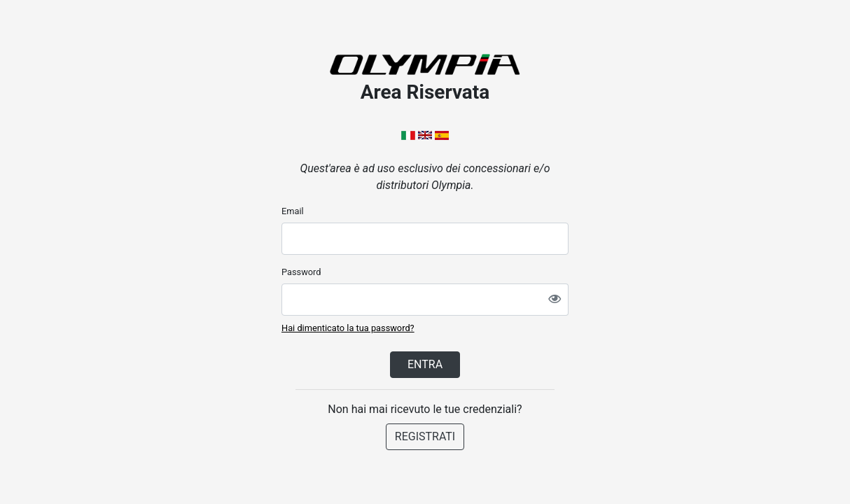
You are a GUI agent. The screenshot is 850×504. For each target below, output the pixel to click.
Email (293, 211)
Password (301, 272)
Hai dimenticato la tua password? (348, 328)
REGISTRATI (425, 436)
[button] (410, 135)
